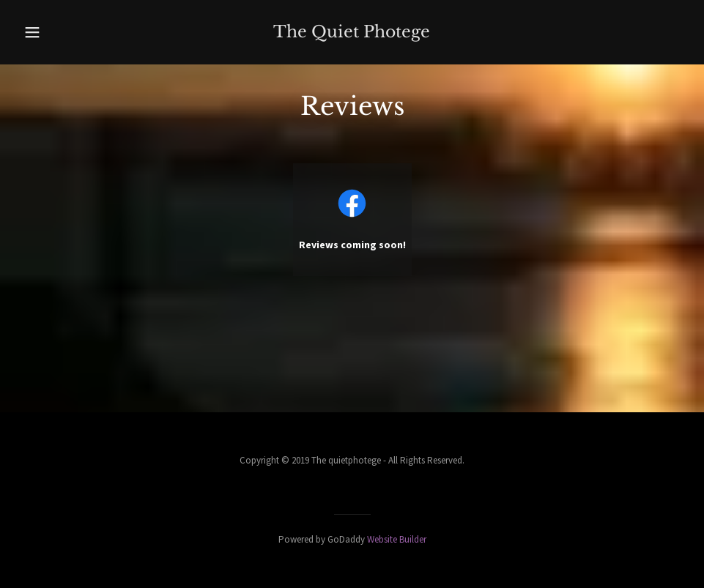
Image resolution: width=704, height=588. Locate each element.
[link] (352, 32)
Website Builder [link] (397, 539)
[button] (53, 32)
